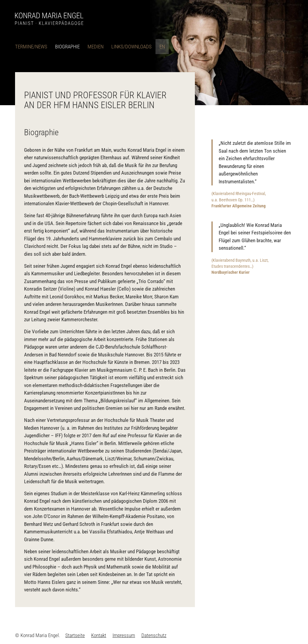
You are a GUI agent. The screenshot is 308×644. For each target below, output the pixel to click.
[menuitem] (33, 47)
